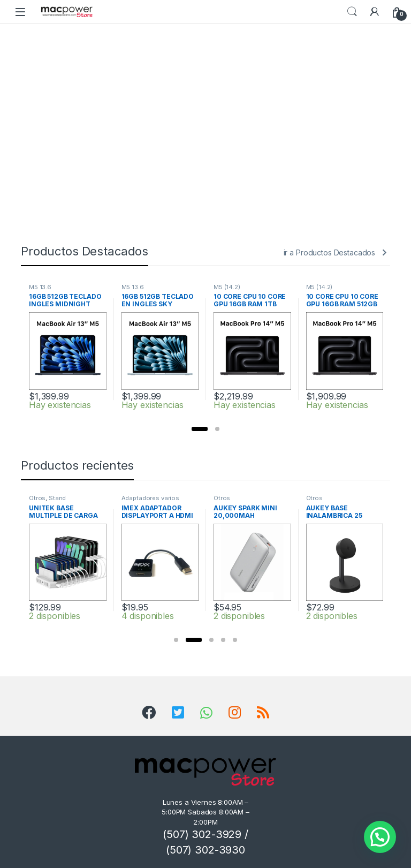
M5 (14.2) (227, 287)
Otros (37, 498)
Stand (57, 498)
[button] (200, 429)
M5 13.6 (40, 287)
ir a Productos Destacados (330, 252)
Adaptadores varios (150, 498)
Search (352, 12)
